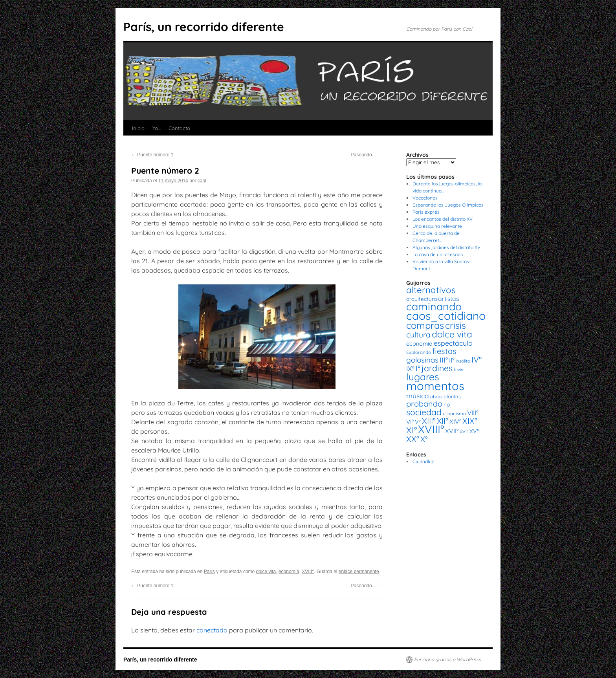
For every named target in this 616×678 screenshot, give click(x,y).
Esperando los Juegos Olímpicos (448, 205)
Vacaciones (425, 198)
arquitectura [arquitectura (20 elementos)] (422, 299)
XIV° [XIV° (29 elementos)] (455, 421)
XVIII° (308, 572)
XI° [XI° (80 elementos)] (412, 430)
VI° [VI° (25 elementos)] (410, 422)
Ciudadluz (423, 461)
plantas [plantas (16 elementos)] (452, 397)
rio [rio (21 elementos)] (447, 405)
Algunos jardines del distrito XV (446, 247)
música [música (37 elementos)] (418, 396)
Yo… (157, 128)
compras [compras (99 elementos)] (425, 325)
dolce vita (266, 572)
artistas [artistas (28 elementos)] (448, 299)
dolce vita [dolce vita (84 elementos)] (452, 334)
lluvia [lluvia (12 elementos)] (458, 370)
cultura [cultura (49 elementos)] (418, 335)
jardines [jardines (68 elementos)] (437, 368)
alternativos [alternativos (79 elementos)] (431, 290)
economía (289, 572)
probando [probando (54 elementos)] (424, 404)
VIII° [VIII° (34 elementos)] (473, 413)
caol (202, 181)
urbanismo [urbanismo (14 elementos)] (454, 413)
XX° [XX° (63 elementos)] (413, 439)
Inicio (138, 128)
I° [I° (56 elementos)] (418, 368)
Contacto (179, 128)
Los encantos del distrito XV (443, 219)
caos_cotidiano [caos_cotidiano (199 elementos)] (446, 316)
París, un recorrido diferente (204, 27)
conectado (212, 630)
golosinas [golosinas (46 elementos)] (422, 360)
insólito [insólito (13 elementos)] (463, 361)
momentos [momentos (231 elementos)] (435, 386)
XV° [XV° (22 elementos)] (474, 431)
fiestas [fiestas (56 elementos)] (444, 351)
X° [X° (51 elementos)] (424, 439)
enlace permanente (359, 572)
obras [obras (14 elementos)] (436, 397)
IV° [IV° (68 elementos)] (477, 359)
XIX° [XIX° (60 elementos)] (470, 421)
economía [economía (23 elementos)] (419, 344)
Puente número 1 (152, 155)
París (209, 572)
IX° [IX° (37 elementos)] (410, 368)
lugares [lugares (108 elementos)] (423, 377)
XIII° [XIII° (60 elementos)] (429, 421)
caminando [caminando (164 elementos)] (434, 306)
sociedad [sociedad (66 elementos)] (424, 412)
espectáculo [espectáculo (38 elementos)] (453, 343)
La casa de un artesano (438, 254)
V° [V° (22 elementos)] (418, 422)
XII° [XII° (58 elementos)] (443, 421)
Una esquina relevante (437, 226)
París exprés (426, 212)
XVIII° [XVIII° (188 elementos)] (431, 429)
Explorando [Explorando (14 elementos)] (419, 352)
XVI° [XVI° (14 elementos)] (464, 432)
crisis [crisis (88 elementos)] (456, 325)
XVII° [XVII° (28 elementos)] (452, 431)
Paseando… (367, 155)
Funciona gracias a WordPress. (448, 659)
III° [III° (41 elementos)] (444, 360)
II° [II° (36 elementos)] (452, 360)
